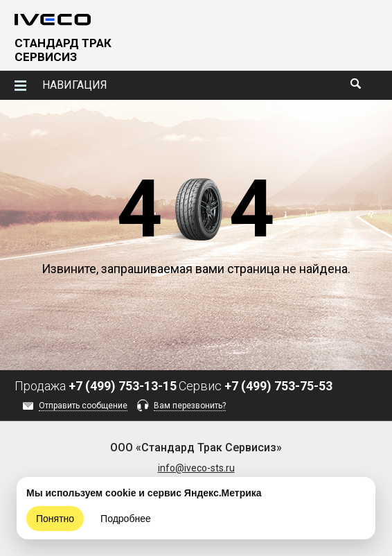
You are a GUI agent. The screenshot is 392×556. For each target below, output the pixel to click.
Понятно (55, 519)
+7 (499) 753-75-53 (278, 386)
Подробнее (126, 519)
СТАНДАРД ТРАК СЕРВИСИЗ (63, 50)
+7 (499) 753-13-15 (123, 386)
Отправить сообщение (83, 406)
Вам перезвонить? (190, 406)
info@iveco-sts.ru (196, 468)
